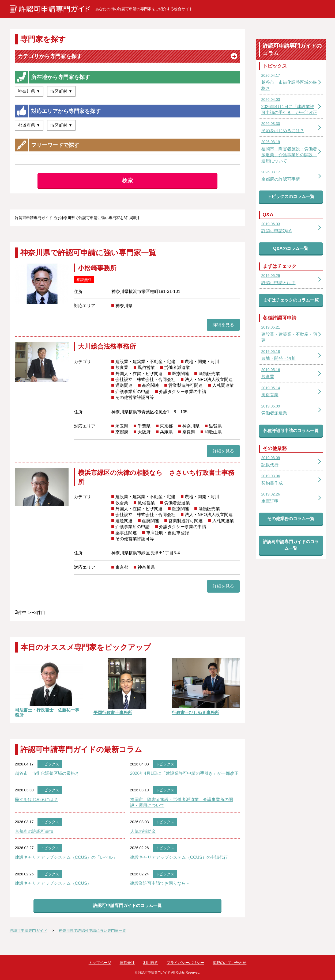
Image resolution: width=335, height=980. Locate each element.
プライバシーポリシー (185, 963)
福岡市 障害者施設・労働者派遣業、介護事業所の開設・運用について (182, 802)
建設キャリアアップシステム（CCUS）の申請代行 (179, 857)
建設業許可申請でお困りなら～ (160, 883)
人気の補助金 (143, 831)
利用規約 (151, 963)
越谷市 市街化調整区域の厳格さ (47, 773)
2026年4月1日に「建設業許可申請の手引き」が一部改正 (184, 773)
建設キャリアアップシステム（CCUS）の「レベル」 (66, 857)
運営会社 (127, 963)
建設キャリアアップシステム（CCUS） (53, 883)
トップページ (100, 963)
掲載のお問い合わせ (229, 963)
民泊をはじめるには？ (36, 800)
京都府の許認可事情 (34, 831)
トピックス (50, 764)
